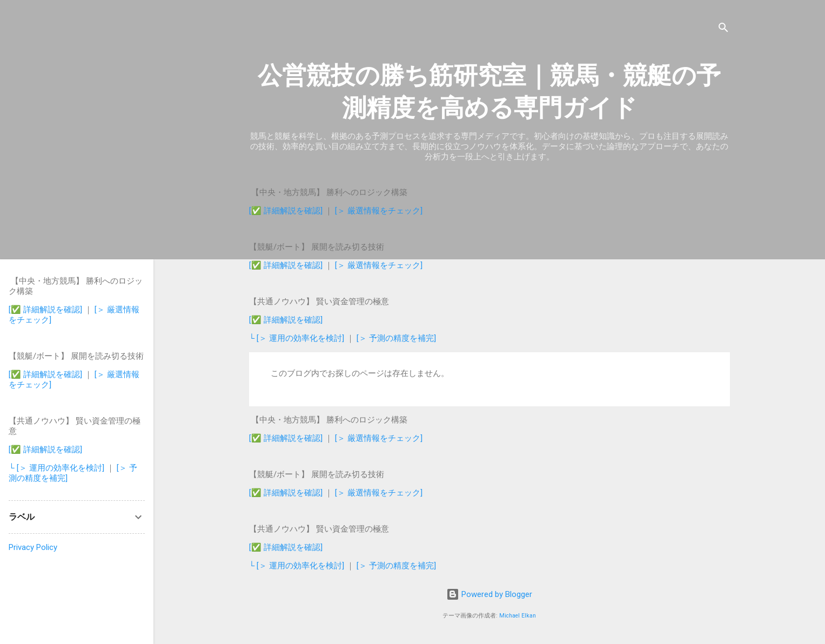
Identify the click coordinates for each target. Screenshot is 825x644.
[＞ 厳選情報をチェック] (379, 211)
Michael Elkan (518, 616)
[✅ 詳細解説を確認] (286, 211)
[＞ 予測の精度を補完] (396, 338)
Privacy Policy (33, 547)
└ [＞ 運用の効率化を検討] (298, 338)
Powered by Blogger (489, 594)
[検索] (723, 29)
